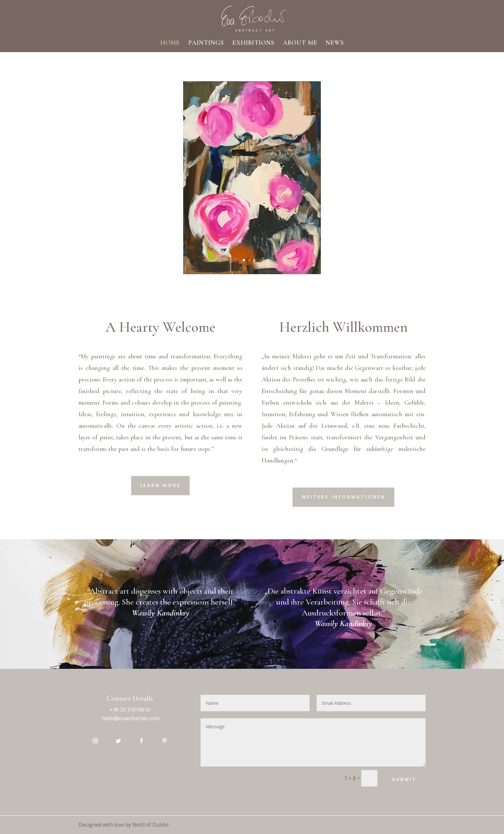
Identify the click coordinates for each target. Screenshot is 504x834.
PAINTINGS (206, 44)
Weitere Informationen (343, 497)
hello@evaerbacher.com (131, 718)
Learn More (160, 485)
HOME (170, 44)
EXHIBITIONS (253, 44)
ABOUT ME (300, 44)
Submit (404, 779)
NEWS (335, 44)
